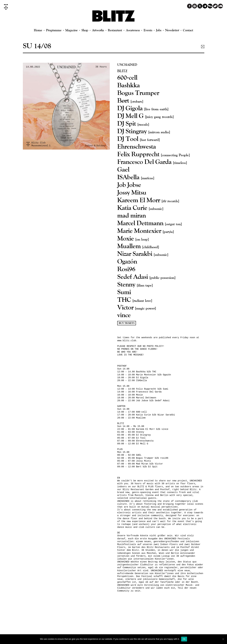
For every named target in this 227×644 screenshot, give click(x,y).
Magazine (71, 30)
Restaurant (115, 30)
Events (148, 30)
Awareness (133, 30)
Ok (184, 639)
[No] (223, 639)
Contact (188, 30)
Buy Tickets (127, 323)
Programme (54, 30)
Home (38, 30)
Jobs (159, 30)
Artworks (98, 30)
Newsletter (172, 30)
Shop (85, 30)
